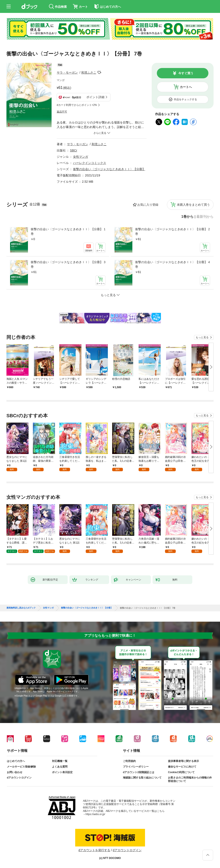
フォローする (99, 73)
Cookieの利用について (181, 772)
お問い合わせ (15, 772)
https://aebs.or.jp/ (95, 814)
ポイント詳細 (95, 97)
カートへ (186, 87)
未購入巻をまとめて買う (193, 205)
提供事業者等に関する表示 (183, 761)
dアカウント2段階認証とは (139, 772)
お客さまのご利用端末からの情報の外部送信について (190, 779)
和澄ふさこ (89, 73)
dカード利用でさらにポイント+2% (77, 105)
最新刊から (205, 217)
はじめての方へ (16, 761)
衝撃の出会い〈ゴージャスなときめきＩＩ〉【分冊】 (109, 169)
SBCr (74, 150)
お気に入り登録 (148, 205)
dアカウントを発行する (94, 850)
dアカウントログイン (19, 778)
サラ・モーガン (67, 73)
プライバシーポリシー (136, 767)
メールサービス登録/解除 (21, 767)
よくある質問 (60, 767)
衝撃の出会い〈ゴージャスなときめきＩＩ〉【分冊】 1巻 (68, 231)
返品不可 (62, 112)
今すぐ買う (186, 73)
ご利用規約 (129, 761)
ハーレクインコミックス (90, 163)
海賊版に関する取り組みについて (142, 778)
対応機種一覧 (60, 761)
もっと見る (202, 337)
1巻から (187, 217)
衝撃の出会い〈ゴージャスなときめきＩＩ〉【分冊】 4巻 (173, 264)
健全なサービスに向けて (182, 767)
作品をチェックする (185, 99)
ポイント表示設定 (62, 772)
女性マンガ (81, 157)
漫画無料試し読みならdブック (21, 608)
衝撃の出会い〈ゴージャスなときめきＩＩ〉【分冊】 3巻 (68, 264)
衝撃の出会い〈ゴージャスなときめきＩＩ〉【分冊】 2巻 (173, 231)
